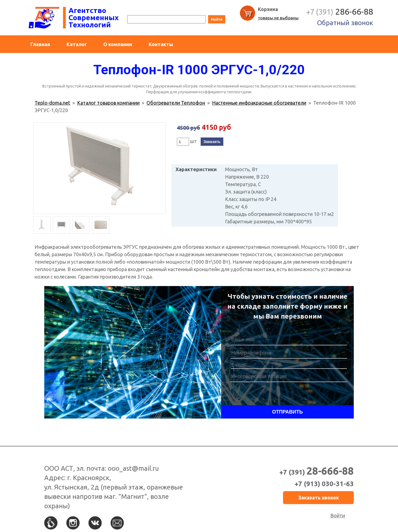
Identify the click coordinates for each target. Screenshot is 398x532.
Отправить (287, 412)
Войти (338, 515)
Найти (217, 19)
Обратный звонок (345, 23)
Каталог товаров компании (108, 103)
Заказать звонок (319, 497)
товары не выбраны (278, 18)
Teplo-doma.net (52, 103)
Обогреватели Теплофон (176, 103)
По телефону (51, 523)
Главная (40, 44)
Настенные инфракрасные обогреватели (259, 103)
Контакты (161, 44)
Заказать (212, 142)
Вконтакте (95, 523)
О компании (118, 44)
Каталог (77, 44)
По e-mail (117, 523)
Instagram (73, 523)
